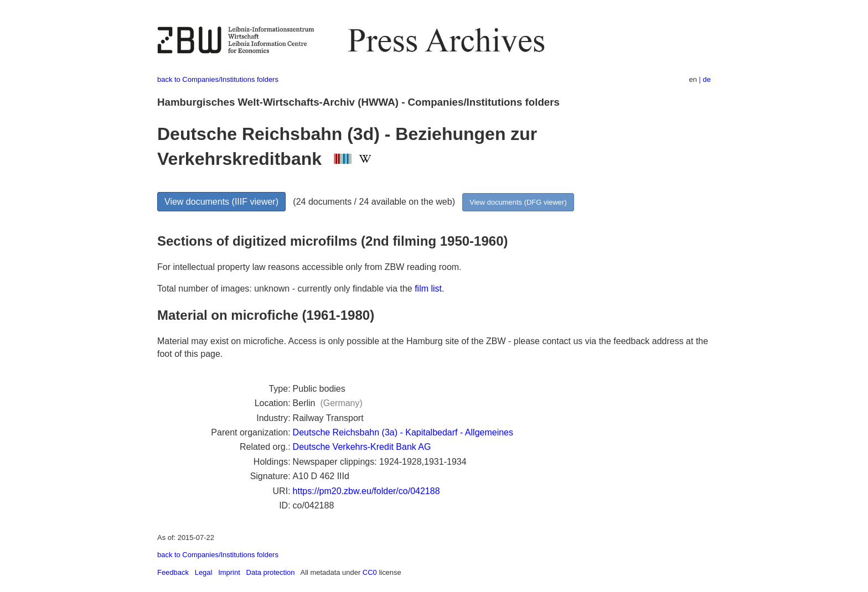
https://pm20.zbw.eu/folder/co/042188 (366, 491)
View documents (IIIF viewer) (221, 202)
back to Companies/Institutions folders (218, 79)
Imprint (229, 572)
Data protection (271, 572)
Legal (204, 572)
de (707, 79)
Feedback (173, 572)
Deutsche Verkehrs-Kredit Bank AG (362, 447)
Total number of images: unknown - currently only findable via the (286, 289)
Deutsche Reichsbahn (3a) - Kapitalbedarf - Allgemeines (403, 432)
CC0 (370, 572)
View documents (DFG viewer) (518, 202)
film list (428, 289)
